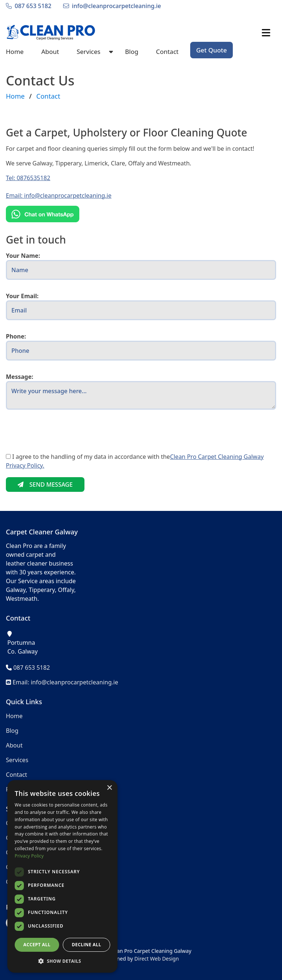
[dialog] (62, 876)
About (50, 52)
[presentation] (62, 438)
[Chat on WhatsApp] (141, 214)
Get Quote (211, 50)
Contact (167, 52)
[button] (62, 961)
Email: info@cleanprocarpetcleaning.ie (59, 195)
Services (89, 52)
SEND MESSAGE (45, 484)
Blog (131, 52)
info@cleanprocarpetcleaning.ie (117, 6)
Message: (19, 377)
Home (15, 52)
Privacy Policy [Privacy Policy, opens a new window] (29, 856)
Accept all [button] (37, 945)
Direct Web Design (157, 959)
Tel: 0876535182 (28, 178)
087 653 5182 (33, 6)
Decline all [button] (87, 945)
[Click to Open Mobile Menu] (266, 33)
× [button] (109, 788)
